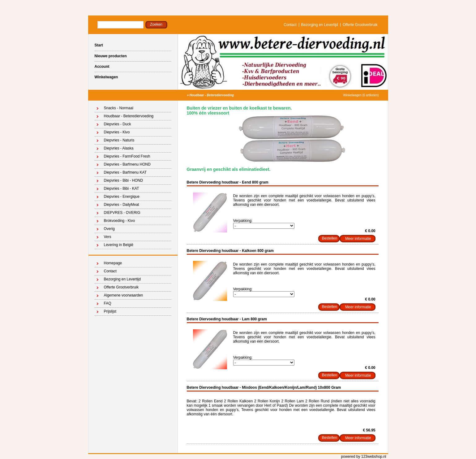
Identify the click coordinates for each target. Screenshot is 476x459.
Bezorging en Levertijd (320, 25)
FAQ (108, 303)
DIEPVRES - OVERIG (122, 213)
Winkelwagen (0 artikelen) (361, 95)
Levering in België (119, 245)
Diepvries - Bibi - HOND (124, 180)
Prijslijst (110, 311)
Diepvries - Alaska (119, 148)
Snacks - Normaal (119, 108)
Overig (109, 229)
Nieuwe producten (111, 56)
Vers (108, 237)
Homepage (113, 263)
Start (99, 45)
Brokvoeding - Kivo (120, 221)
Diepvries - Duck (118, 124)
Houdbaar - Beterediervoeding (212, 95)
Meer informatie (358, 239)
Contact (290, 25)
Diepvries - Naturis (119, 140)
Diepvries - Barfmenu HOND (127, 164)
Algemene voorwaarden (124, 295)
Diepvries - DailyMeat (122, 205)
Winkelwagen (106, 77)
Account (102, 67)
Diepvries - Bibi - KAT (122, 188)
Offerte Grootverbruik (360, 25)
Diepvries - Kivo (117, 132)
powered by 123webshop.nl (363, 457)
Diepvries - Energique (122, 197)
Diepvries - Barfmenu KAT (125, 172)
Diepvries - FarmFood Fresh (127, 156)
